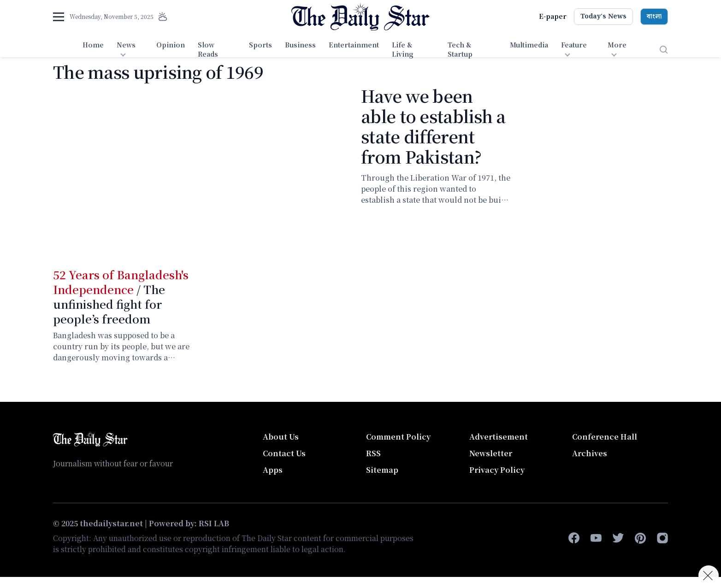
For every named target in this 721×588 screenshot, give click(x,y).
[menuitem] (93, 50)
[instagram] (662, 538)
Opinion (171, 45)
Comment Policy (398, 437)
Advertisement (499, 437)
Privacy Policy (497, 470)
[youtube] (596, 538)
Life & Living (403, 49)
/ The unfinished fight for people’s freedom (121, 297)
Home (93, 45)
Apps (273, 470)
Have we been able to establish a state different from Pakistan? (433, 126)
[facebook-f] (574, 538)
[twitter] (618, 538)
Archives (590, 453)
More (617, 45)
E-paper (553, 16)
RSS (373, 453)
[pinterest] (640, 538)
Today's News (603, 17)
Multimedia (529, 45)
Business (300, 45)
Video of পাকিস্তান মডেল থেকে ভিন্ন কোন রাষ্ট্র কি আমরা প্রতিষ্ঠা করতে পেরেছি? (201, 169)
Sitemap (382, 470)
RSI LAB (214, 523)
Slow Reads (208, 49)
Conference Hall (605, 437)
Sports (260, 45)
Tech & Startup (460, 49)
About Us (281, 437)
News (126, 45)
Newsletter (491, 453)
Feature (574, 45)
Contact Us (284, 453)
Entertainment (354, 45)
